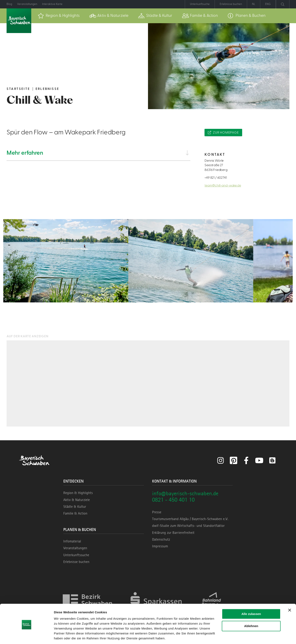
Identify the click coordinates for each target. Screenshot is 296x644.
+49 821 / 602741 (216, 178)
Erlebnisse (47, 89)
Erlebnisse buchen (76, 562)
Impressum (160, 546)
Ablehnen (251, 612)
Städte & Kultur (75, 507)
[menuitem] (59, 16)
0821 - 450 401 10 (173, 500)
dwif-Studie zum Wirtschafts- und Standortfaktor (188, 526)
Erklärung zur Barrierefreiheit (173, 533)
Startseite (18, 89)
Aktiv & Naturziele (77, 500)
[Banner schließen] (290, 596)
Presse (157, 512)
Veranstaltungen (75, 548)
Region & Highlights (78, 493)
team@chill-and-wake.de (223, 185)
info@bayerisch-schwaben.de (185, 493)
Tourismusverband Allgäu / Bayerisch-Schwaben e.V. (190, 519)
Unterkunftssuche (76, 555)
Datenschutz (161, 539)
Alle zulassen (251, 600)
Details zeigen (64, 636)
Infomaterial (72, 541)
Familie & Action (75, 513)
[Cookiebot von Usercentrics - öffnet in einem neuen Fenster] (27, 636)
